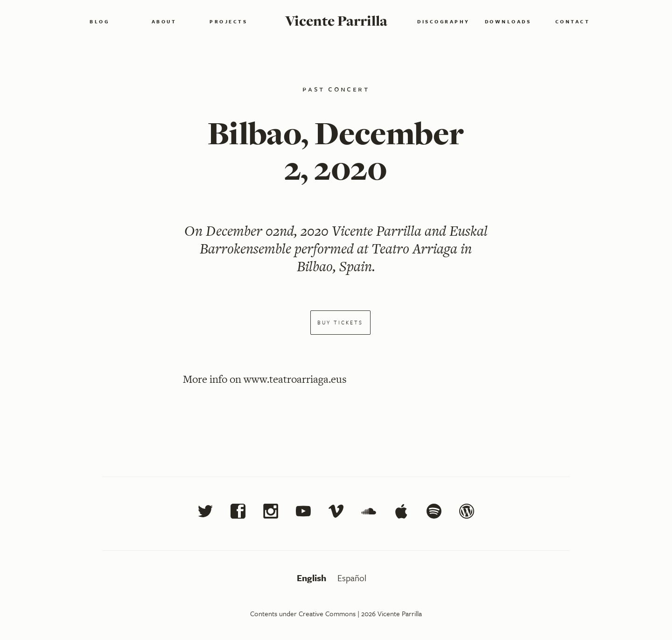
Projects (228, 21)
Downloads (508, 21)
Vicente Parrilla (336, 21)
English (313, 578)
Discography (444, 21)
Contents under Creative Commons (303, 613)
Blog (99, 21)
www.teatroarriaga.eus (295, 379)
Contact (573, 21)
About (164, 21)
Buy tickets (340, 322)
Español (352, 578)
